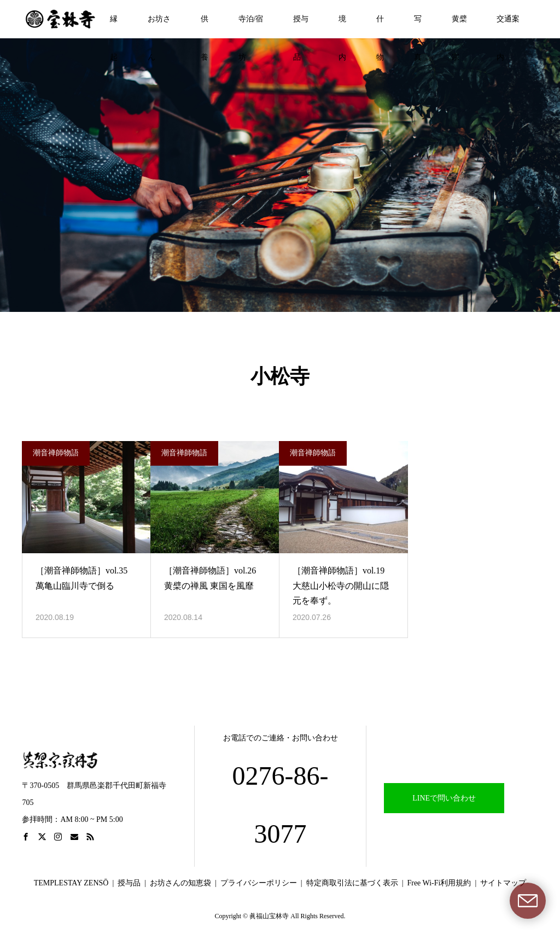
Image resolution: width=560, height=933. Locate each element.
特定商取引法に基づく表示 (352, 883)
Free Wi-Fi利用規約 (439, 883)
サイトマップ (503, 883)
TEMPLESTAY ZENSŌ (71, 883)
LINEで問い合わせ (444, 798)
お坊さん (159, 27)
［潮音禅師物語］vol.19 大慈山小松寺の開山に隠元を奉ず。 (341, 585)
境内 (342, 27)
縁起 (114, 27)
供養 (205, 27)
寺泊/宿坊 (251, 27)
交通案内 (508, 27)
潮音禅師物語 (56, 453)
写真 (418, 27)
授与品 (301, 27)
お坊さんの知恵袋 (180, 883)
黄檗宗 (459, 27)
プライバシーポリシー (259, 883)
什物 (380, 27)
